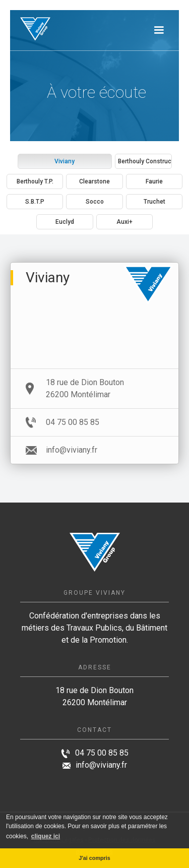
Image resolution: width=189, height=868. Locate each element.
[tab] (65, 161)
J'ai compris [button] (94, 858)
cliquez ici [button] (46, 836)
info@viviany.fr (101, 765)
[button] (159, 30)
